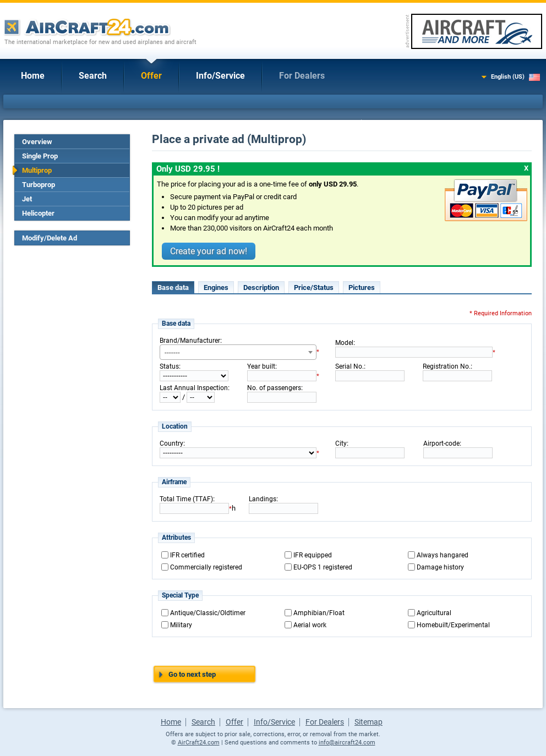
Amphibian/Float (319, 613)
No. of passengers (274, 388)
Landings (263, 499)
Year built (261, 366)
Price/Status (314, 287)
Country (171, 443)
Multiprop (37, 170)
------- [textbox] (172, 352)
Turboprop (39, 185)
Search (93, 76)
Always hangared (443, 555)
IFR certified (187, 555)
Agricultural (434, 613)
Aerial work (310, 625)
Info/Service (220, 76)
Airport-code (441, 443)
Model (344, 343)
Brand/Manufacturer (190, 341)
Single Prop (40, 156)
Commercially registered (206, 567)
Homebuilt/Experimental (453, 625)
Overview (37, 142)
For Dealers (302, 76)
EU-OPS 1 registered (323, 567)
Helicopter (38, 213)
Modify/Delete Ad (50, 238)
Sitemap (368, 722)
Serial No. (350, 366)
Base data (173, 287)
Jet (27, 199)
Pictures (362, 287)
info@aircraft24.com (347, 743)
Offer (151, 76)
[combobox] (238, 352)
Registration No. (447, 366)
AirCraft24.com (199, 743)
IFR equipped (313, 555)
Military (181, 625)
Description (261, 287)
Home (33, 76)
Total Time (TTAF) (186, 499)
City (341, 443)
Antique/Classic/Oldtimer (208, 613)
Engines (216, 287)
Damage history (440, 567)
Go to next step (192, 674)
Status (169, 366)
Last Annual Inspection (194, 388)
